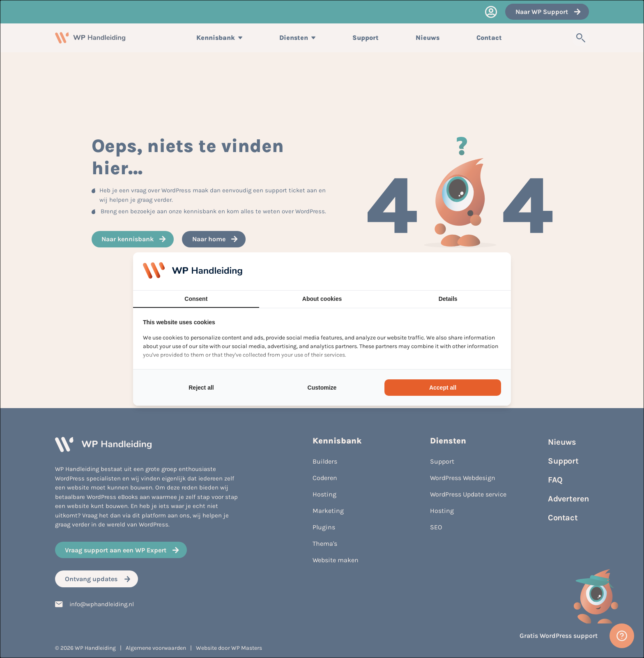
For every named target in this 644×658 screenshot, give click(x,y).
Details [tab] (448, 299)
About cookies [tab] (322, 299)
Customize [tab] (322, 388)
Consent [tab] (196, 299)
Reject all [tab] (201, 388)
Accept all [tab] (443, 388)
